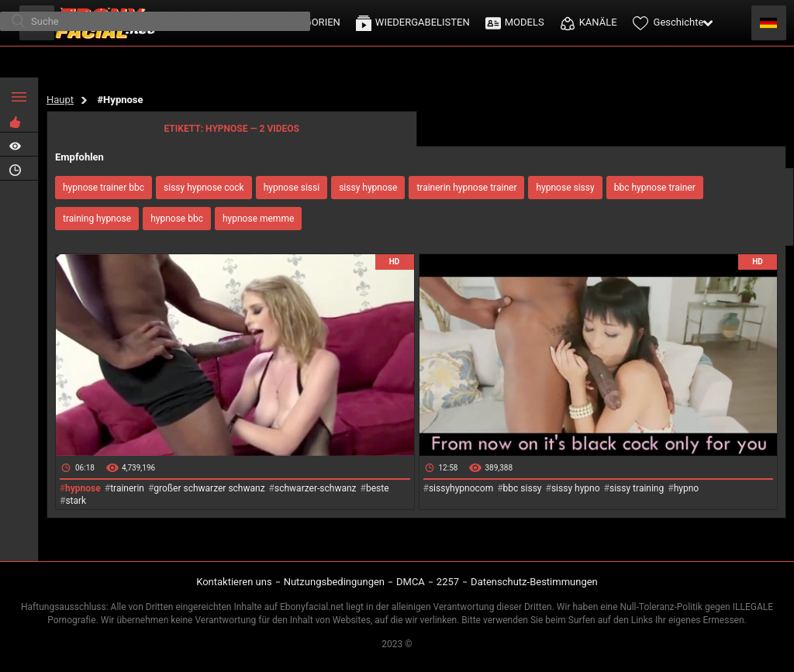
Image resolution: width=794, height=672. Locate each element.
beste (378, 488)
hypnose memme (258, 219)
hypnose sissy (565, 188)
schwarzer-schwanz (316, 488)
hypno (687, 488)
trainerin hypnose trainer (466, 188)
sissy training (637, 488)
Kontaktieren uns (234, 582)
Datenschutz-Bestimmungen (534, 582)
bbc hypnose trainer (655, 188)
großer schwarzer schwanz (209, 488)
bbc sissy (523, 488)
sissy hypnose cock (204, 188)
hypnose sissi (292, 188)
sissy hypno (576, 488)
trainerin (127, 488)
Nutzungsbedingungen (334, 582)
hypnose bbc (177, 219)
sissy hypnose (368, 188)
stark (76, 501)
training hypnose (97, 219)
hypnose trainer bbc (104, 188)
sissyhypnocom (461, 488)
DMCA (411, 582)
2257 (448, 582)
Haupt (60, 100)
